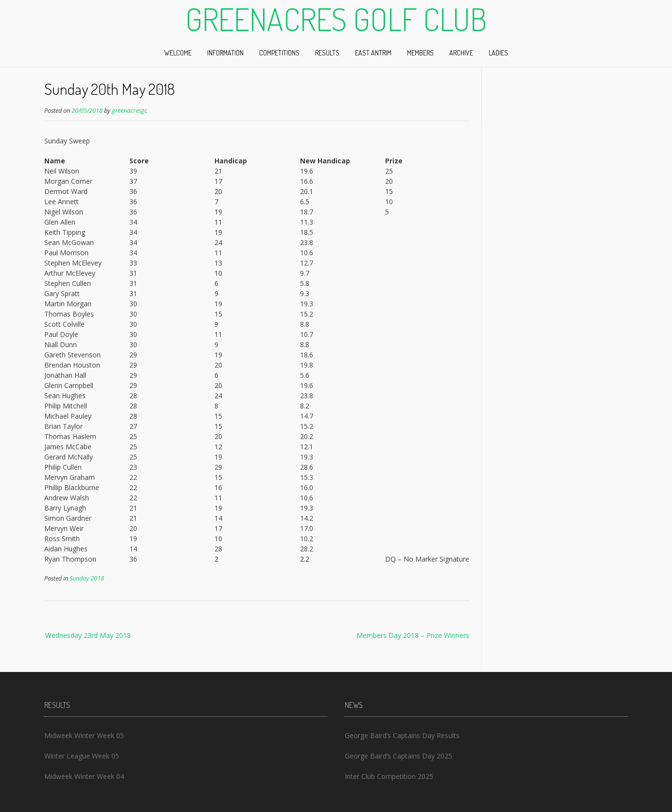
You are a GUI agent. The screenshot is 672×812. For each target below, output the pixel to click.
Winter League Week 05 (82, 756)
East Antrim (373, 53)
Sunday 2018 (87, 578)
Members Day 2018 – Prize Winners (413, 635)
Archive (461, 53)
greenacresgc (130, 111)
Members (420, 53)
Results (327, 53)
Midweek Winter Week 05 (84, 735)
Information (225, 53)
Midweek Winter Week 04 (84, 776)
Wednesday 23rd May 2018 (88, 635)
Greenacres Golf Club (336, 19)
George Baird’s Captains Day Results (402, 735)
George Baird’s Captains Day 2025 (398, 756)
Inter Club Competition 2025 (389, 776)
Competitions (279, 53)
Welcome (178, 53)
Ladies (498, 53)
